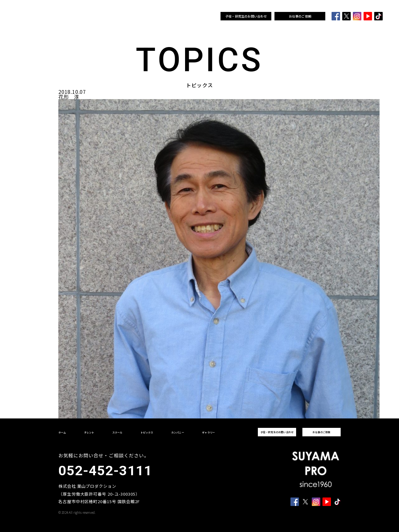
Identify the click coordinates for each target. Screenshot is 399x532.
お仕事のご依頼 (300, 16)
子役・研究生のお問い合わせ (246, 16)
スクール (123, 16)
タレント (99, 16)
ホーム (76, 16)
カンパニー (177, 16)
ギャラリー (205, 16)
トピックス (149, 16)
